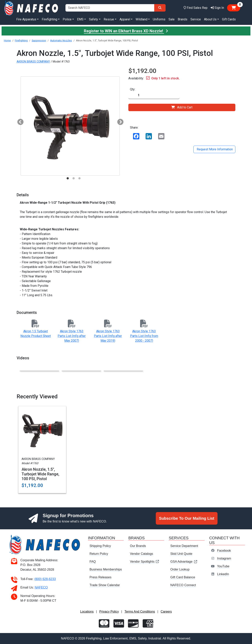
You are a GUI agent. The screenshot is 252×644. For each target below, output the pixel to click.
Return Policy (99, 554)
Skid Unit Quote (181, 554)
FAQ (93, 562)
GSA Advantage (184, 562)
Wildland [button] (141, 19)
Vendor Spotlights (145, 562)
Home (7, 40)
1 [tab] (68, 178)
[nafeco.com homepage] (32, 8)
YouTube (223, 566)
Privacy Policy (109, 612)
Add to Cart (182, 107)
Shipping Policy (100, 546)
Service (196, 19)
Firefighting (21, 40)
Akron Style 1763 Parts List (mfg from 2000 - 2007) (144, 336)
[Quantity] (154, 95)
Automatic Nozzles (61, 40)
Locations (87, 612)
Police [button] (67, 19)
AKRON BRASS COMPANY (33, 62)
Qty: (133, 89)
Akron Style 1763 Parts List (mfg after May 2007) (72, 336)
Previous (19, 121)
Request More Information (214, 149)
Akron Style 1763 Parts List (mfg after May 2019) (108, 336)
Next (119, 121)
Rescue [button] (109, 19)
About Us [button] (210, 19)
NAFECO (41, 587)
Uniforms (159, 19)
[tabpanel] (70, 126)
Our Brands (138, 546)
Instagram (224, 558)
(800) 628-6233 (45, 579)
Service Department (184, 546)
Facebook (224, 551)
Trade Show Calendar (105, 585)
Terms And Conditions (140, 612)
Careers (166, 612)
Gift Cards (229, 19)
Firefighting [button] (49, 19)
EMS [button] (80, 19)
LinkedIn (223, 574)
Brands (183, 19)
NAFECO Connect (183, 585)
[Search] (160, 8)
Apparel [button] (125, 19)
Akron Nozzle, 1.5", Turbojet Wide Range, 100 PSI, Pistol (40, 474)
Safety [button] (93, 19)
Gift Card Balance (183, 577)
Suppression (39, 40)
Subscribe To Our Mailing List (187, 518)
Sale (172, 19)
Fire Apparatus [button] (26, 19)
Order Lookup (180, 569)
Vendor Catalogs (141, 554)
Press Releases (101, 577)
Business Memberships (106, 569)
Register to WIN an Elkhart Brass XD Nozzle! (126, 31)
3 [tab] (79, 178)
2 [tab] (73, 178)
